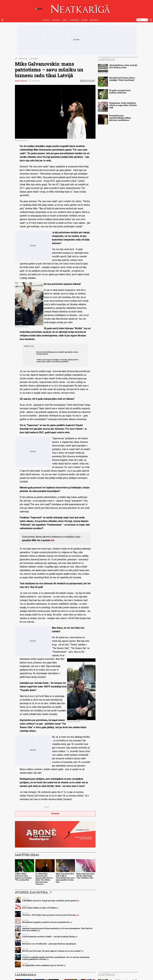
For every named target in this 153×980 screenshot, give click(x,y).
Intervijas (46, 20)
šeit (53, 540)
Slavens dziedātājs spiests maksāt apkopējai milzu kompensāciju (57, 353)
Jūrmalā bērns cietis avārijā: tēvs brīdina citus (123, 66)
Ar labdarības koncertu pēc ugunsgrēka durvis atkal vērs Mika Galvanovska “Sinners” (44, 879)
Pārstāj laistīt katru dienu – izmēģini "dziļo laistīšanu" (123, 79)
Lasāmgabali (74, 20)
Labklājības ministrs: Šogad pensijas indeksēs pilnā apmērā (49, 901)
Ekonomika (94, 20)
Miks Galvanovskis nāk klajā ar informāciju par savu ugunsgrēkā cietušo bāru (65, 878)
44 (38, 931)
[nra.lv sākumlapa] (39, 9)
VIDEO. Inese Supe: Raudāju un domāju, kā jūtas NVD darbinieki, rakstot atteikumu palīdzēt (57, 361)
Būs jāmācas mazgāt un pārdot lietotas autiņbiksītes (46, 922)
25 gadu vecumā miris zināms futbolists (120, 91)
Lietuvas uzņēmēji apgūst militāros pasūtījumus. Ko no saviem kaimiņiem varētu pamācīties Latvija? (56, 958)
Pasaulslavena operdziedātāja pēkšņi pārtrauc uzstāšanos (120, 118)
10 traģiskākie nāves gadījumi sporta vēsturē (43, 965)
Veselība (85, 20)
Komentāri (56, 20)
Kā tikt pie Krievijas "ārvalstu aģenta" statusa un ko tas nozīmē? (52, 951)
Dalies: (47, 807)
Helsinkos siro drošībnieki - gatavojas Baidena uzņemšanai (49, 944)
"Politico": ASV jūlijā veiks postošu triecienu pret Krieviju (49, 915)
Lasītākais (106, 60)
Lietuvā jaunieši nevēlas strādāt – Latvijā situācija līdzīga (49, 937)
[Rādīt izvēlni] (2, 20)
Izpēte (65, 20)
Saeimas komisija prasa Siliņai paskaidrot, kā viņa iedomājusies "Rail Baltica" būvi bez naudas (57, 929)
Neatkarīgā (23, 59)
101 (77, 915)
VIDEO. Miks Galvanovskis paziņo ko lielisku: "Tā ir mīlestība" (23, 877)
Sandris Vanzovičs (21, 81)
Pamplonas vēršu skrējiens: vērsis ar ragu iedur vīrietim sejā (123, 105)
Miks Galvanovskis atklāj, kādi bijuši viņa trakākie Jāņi (85, 876)
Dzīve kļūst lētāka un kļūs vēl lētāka (39, 908)
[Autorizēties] (151, 20)
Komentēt (55, 814)
